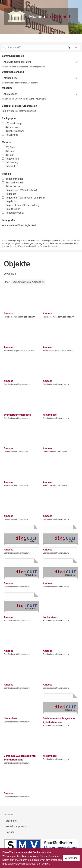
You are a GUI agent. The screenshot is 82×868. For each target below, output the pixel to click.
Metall (9, 166)
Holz (8, 155)
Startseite (11, 821)
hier (47, 864)
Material (7, 142)
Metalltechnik (13, 183)
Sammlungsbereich (13, 56)
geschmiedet (12, 179)
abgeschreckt (13, 213)
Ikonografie (8, 220)
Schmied (10, 135)
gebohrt (9, 201)
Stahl (9, 147)
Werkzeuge (12, 123)
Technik (6, 174)
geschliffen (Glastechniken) (21, 205)
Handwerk (11, 127)
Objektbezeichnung (13, 72)
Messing (10, 162)
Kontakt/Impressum (17, 826)
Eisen (8, 151)
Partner (10, 832)
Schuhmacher (13, 131)
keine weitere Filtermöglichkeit (19, 111)
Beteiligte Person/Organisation (19, 106)
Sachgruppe (9, 118)
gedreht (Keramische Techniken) (23, 198)
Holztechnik (12, 186)
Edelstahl (10, 159)
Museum (7, 88)
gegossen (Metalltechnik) (19, 190)
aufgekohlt (11, 209)
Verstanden (71, 858)
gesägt (9, 194)
